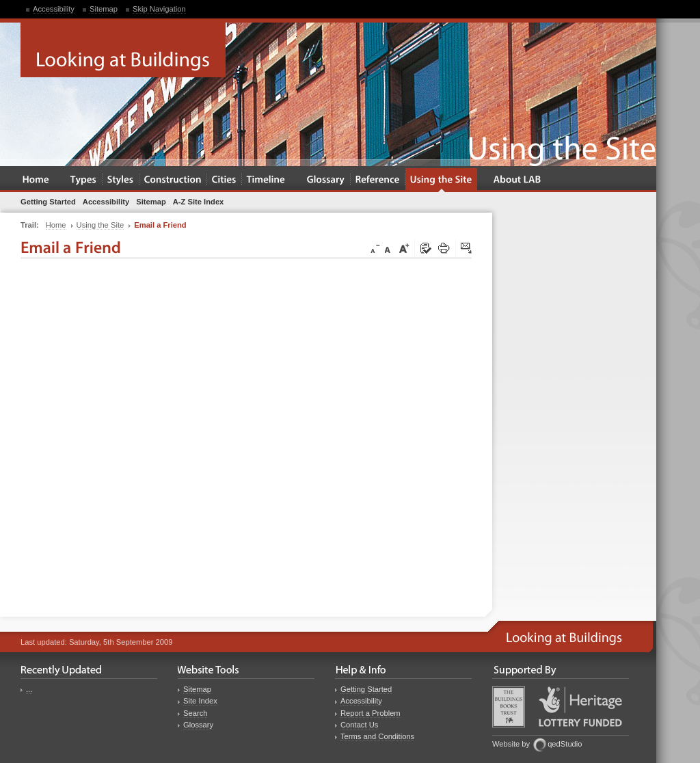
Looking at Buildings (123, 50)
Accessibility (54, 9)
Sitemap (104, 9)
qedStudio (565, 744)
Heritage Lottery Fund (580, 707)
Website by (511, 744)
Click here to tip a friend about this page (467, 249)
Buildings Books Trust (509, 707)
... (29, 689)
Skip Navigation (159, 9)
